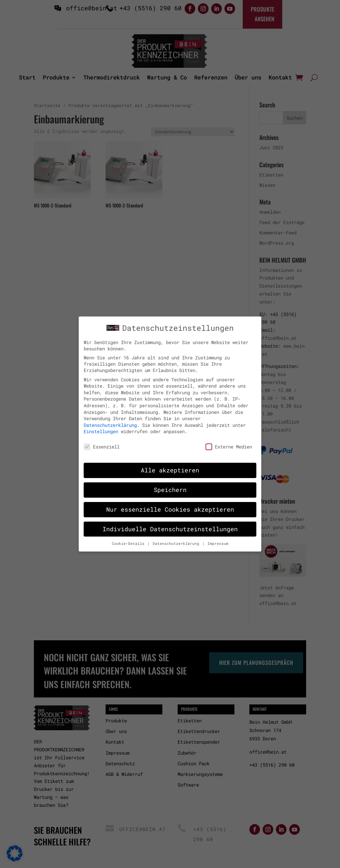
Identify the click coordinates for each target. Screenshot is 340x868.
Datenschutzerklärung (110, 422)
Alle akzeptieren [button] (170, 467)
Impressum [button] (218, 540)
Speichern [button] (170, 487)
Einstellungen (101, 428)
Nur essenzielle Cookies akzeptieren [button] (170, 506)
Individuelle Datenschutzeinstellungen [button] (170, 526)
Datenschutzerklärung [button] (177, 540)
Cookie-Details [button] (129, 540)
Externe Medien (229, 444)
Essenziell (102, 444)
